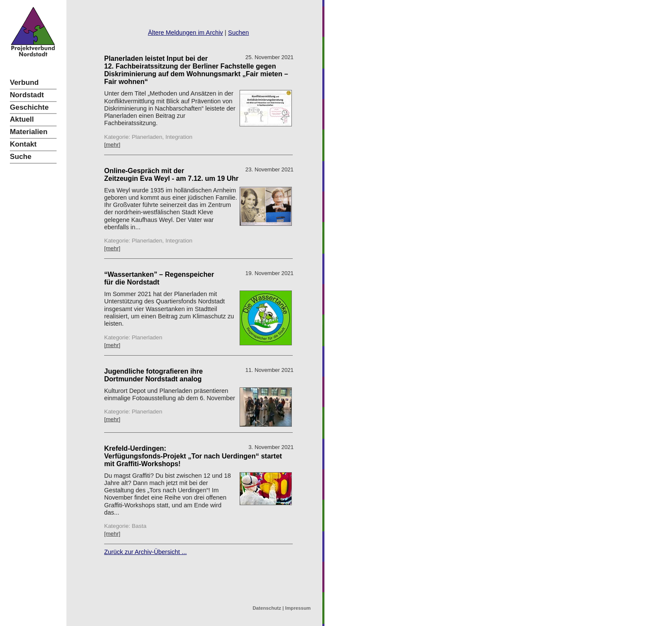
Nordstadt (27, 95)
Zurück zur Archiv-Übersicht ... (145, 552)
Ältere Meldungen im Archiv (185, 33)
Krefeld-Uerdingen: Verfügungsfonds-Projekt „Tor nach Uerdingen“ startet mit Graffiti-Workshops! (193, 456)
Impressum (298, 608)
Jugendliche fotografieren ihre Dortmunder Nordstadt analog (153, 375)
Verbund (24, 82)
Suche (21, 157)
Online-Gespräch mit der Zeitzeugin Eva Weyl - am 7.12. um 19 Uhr (171, 175)
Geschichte (29, 107)
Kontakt (23, 144)
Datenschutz (267, 608)
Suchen (238, 33)
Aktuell (22, 119)
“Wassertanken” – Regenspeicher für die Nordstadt (159, 278)
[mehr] (112, 145)
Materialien (29, 132)
